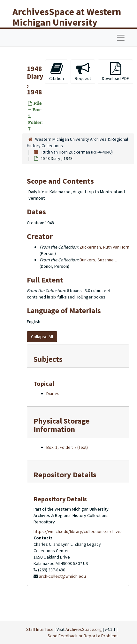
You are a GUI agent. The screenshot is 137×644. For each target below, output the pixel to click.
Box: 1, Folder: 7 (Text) (67, 447)
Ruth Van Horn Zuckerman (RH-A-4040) (77, 152)
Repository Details (65, 475)
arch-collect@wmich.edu (62, 576)
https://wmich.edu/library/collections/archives (78, 531)
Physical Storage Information (61, 425)
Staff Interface (40, 629)
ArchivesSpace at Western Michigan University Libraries (67, 22)
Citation (57, 72)
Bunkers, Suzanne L (98, 260)
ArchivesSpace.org (84, 629)
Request (83, 72)
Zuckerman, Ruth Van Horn (104, 247)
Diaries (53, 394)
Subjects (48, 359)
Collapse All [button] (42, 337)
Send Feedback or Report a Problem (83, 636)
